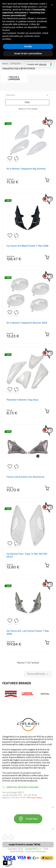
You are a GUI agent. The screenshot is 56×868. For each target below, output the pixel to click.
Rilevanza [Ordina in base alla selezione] (28, 95)
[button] (52, 5)
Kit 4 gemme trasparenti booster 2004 (27, 323)
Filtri (27, 102)
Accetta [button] (28, 46)
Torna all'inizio (38, 674)
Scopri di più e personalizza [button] (28, 53)
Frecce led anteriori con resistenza (25, 477)
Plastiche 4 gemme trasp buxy (23, 400)
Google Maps (28, 819)
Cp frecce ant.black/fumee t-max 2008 (27, 246)
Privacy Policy (35, 798)
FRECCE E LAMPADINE (14, 78)
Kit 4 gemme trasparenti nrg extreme (26, 169)
